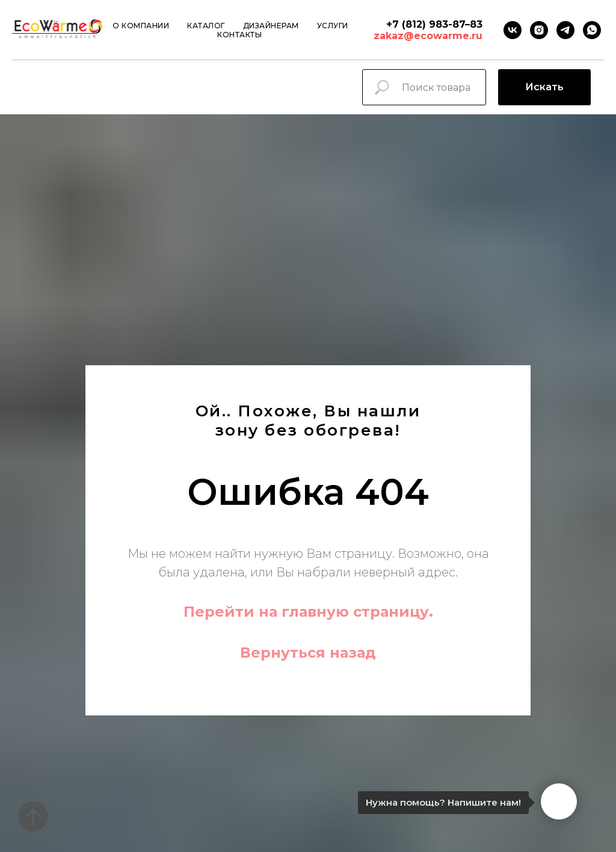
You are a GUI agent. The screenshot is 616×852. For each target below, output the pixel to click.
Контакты (239, 35)
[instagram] (539, 30)
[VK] (513, 30)
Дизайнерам (271, 26)
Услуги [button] (333, 26)
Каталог (206, 26)
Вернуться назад (308, 653)
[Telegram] (565, 30)
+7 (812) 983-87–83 (434, 24)
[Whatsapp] (592, 30)
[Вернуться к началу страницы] (33, 816)
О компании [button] (141, 26)
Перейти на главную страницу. (308, 612)
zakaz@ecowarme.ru (428, 36)
